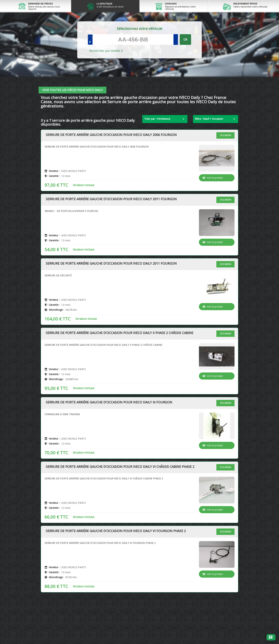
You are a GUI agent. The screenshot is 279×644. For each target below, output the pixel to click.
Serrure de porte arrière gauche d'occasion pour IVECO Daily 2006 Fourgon (111, 151)
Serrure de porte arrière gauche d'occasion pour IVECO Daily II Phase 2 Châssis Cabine (119, 349)
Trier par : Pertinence (165, 135)
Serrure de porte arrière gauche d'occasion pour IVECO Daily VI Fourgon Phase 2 (116, 547)
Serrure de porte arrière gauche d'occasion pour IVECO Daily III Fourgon (109, 418)
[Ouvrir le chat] (271, 637)
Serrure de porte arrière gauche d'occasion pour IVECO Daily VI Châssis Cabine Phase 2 (120, 483)
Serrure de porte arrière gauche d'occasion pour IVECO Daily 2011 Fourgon (111, 215)
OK (185, 56)
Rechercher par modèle (106, 67)
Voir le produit (213, 194)
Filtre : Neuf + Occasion (216, 135)
